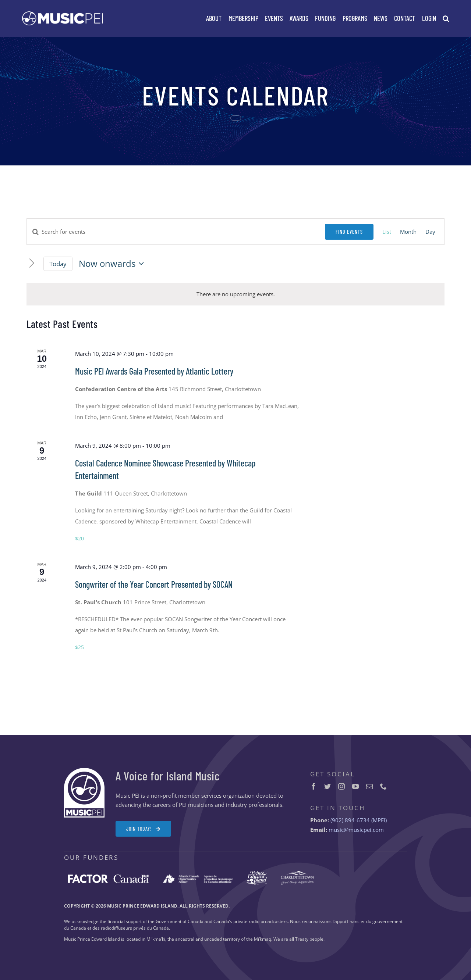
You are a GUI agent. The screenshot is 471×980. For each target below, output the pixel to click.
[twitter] (327, 786)
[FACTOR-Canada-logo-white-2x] (109, 877)
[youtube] (355, 786)
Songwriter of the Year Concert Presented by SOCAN (154, 584)
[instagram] (341, 786)
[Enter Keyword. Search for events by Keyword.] (176, 232)
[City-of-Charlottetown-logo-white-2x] (297, 874)
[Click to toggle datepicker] (113, 264)
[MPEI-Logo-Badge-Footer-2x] (84, 770)
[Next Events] (32, 264)
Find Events (349, 232)
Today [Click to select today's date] (58, 264)
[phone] (383, 786)
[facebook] (314, 786)
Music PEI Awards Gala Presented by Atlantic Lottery (154, 371)
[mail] (369, 786)
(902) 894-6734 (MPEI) (359, 820)
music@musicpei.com (356, 830)
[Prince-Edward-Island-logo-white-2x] (257, 873)
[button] (446, 18)
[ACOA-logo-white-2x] (198, 877)
